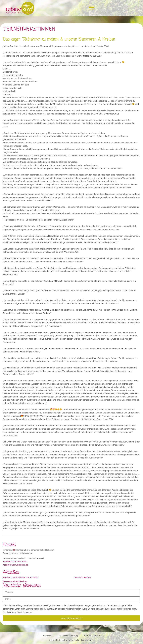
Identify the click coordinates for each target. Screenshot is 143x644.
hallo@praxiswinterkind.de (15, 565)
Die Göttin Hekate (82, 577)
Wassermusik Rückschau (15, 581)
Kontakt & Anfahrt (92, 636)
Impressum (48, 636)
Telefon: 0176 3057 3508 (15, 561)
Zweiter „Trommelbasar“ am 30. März (21, 577)
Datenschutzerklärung (69, 636)
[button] (92, 7)
